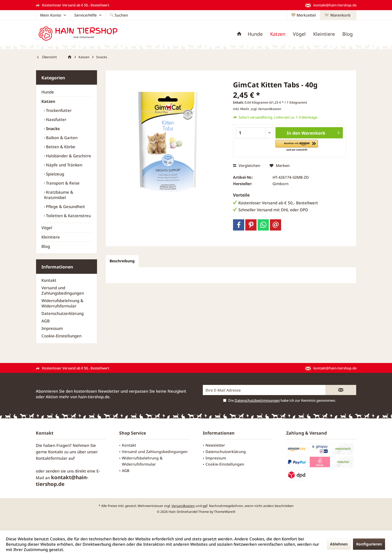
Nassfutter (56, 119)
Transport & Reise (62, 183)
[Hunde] (255, 34)
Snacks (52, 128)
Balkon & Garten (61, 138)
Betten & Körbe (60, 147)
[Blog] (348, 34)
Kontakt (49, 280)
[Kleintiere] (324, 34)
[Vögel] (299, 34)
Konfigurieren (369, 544)
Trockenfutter (58, 110)
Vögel (47, 228)
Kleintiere (51, 237)
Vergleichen (247, 165)
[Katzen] (278, 34)
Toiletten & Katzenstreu (68, 216)
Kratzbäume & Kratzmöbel (59, 195)
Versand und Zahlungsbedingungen (63, 290)
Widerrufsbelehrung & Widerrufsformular (62, 303)
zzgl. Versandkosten (266, 109)
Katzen (48, 101)
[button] (297, 146)
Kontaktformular (52, 458)
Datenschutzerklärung (63, 313)
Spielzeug (55, 174)
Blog (46, 246)
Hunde (48, 92)
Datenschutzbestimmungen (257, 400)
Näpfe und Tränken (64, 165)
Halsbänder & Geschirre (68, 156)
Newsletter (215, 445)
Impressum (52, 328)
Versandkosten (183, 506)
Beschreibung (122, 261)
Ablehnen (339, 544)
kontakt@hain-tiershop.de (62, 481)
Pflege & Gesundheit (65, 206)
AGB (46, 321)
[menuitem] (338, 15)
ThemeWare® (225, 512)
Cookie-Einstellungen (61, 336)
